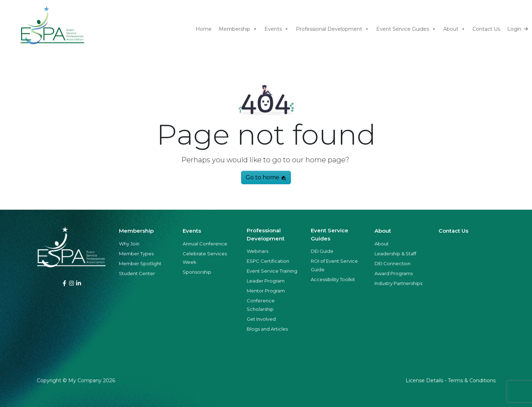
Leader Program (266, 281)
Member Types (136, 254)
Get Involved (261, 319)
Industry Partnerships (398, 283)
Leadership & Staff (395, 254)
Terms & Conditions (472, 380)
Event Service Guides (406, 29)
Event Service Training (272, 271)
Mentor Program (266, 291)
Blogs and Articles (267, 329)
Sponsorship (197, 272)
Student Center (137, 273)
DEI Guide (322, 251)
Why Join (129, 244)
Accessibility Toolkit (333, 279)
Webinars (258, 251)
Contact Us (486, 29)
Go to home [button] (266, 177)
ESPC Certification (268, 261)
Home (204, 29)
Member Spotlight (140, 263)
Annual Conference (205, 244)
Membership (238, 29)
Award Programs (394, 273)
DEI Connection (393, 263)
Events (277, 29)
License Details (424, 380)
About (454, 29)
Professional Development (333, 29)
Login (514, 29)
